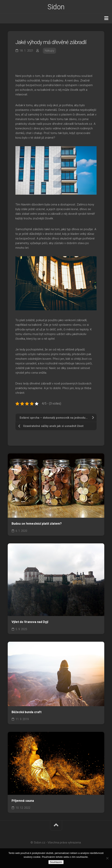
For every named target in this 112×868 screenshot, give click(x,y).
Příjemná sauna (23, 801)
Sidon (56, 7)
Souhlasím (56, 862)
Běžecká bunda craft (27, 712)
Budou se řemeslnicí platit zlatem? (37, 524)
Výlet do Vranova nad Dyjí (30, 622)
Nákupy (49, 51)
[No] (107, 858)
